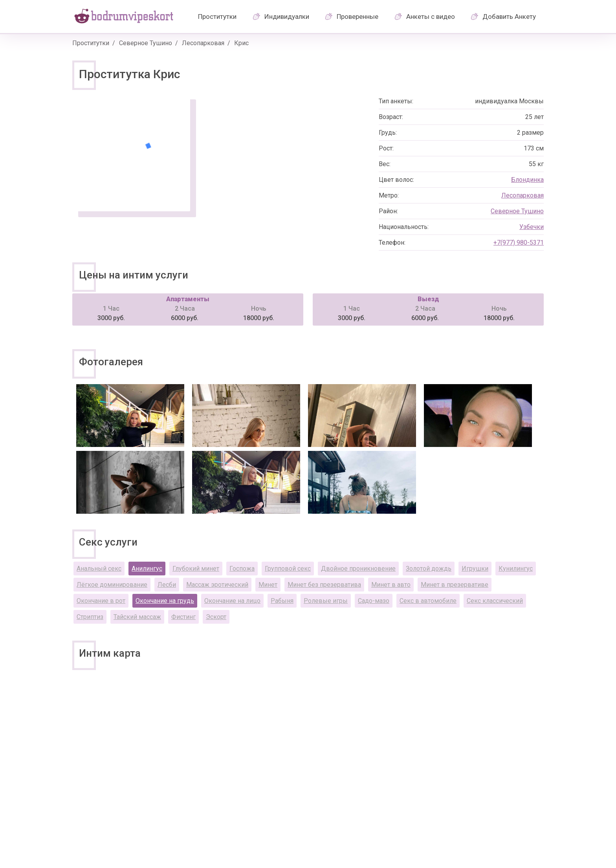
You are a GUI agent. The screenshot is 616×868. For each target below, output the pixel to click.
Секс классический (495, 601)
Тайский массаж (137, 617)
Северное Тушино (146, 43)
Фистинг (183, 617)
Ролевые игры (326, 601)
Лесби (167, 585)
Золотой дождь (429, 569)
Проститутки (217, 16)
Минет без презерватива (324, 585)
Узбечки (532, 227)
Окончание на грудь (165, 601)
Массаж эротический (217, 585)
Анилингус (147, 569)
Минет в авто (391, 585)
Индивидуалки (287, 16)
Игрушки (475, 569)
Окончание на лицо (232, 601)
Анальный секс (99, 569)
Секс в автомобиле (428, 601)
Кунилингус (516, 569)
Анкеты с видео (431, 16)
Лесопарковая (203, 43)
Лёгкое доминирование (112, 585)
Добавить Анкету (509, 16)
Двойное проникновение (358, 569)
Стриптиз (90, 617)
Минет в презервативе (455, 585)
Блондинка (527, 180)
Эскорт (216, 617)
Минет (268, 585)
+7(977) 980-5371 (519, 243)
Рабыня (282, 601)
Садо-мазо (374, 601)
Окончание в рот (101, 601)
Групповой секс (288, 569)
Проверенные (357, 16)
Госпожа (242, 569)
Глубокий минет (196, 569)
